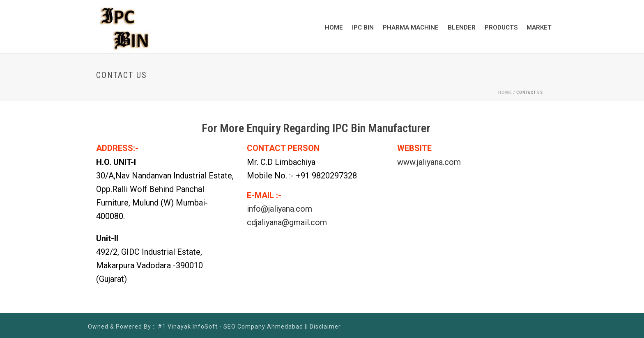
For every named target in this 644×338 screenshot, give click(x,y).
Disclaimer (325, 327)
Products (501, 27)
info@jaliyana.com (279, 209)
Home (334, 27)
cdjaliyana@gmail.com (287, 222)
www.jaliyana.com (429, 162)
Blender (462, 27)
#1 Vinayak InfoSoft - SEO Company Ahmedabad (230, 327)
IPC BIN (363, 27)
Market (539, 27)
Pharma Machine (411, 27)
